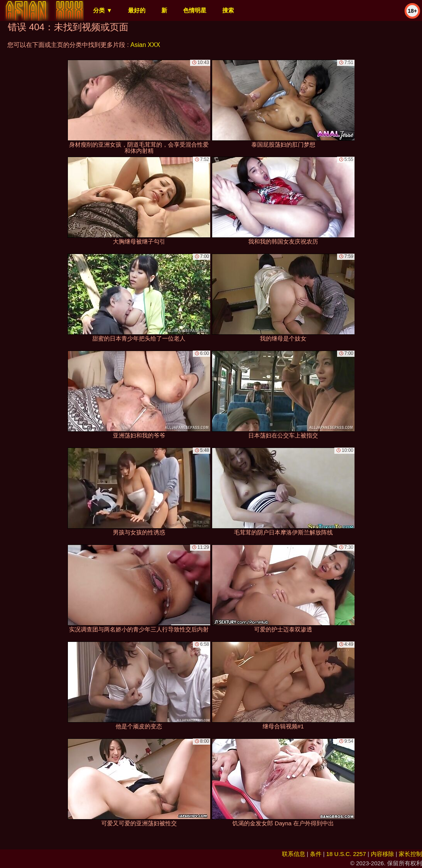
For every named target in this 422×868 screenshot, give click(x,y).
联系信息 (294, 854)
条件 (316, 854)
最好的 (137, 10)
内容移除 (382, 854)
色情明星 (195, 10)
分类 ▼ (103, 10)
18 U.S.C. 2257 (346, 854)
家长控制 (410, 854)
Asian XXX (145, 45)
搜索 (228, 10)
